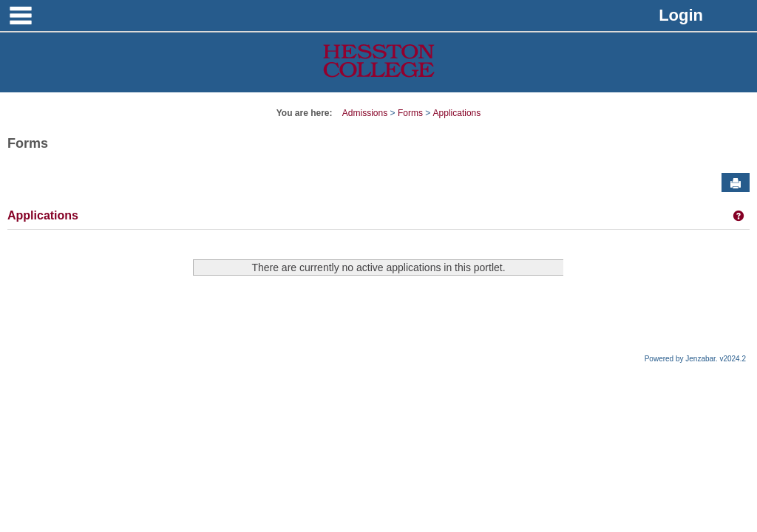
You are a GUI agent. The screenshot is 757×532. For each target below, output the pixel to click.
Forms (410, 113)
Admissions (365, 113)
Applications (457, 113)
